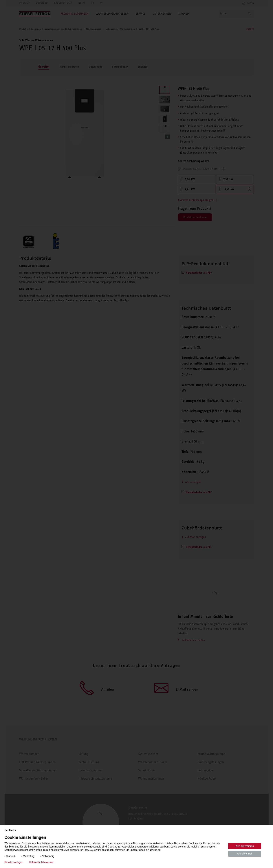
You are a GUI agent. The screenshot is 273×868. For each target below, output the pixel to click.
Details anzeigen (14, 862)
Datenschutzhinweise (41, 862)
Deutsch (11, 830)
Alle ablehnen (245, 854)
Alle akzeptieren (245, 846)
